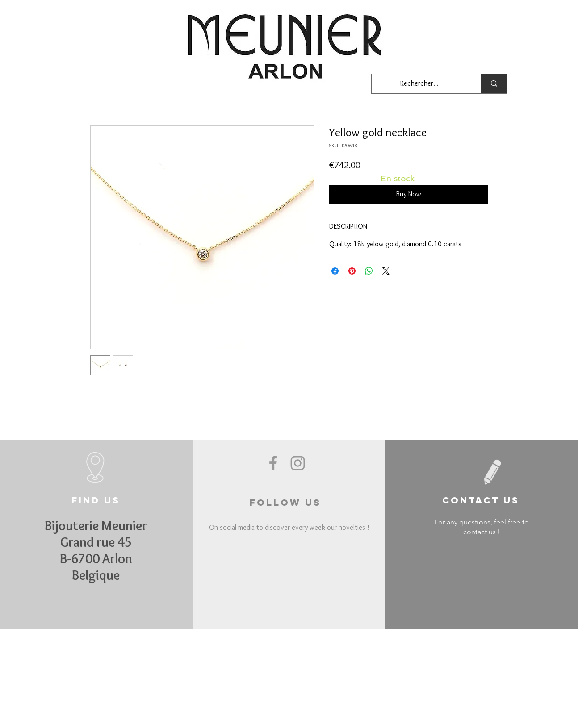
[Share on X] (386, 271)
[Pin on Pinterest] (352, 271)
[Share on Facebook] (335, 271)
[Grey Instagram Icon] (298, 463)
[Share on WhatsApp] (369, 271)
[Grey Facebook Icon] (273, 463)
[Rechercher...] (419, 84)
